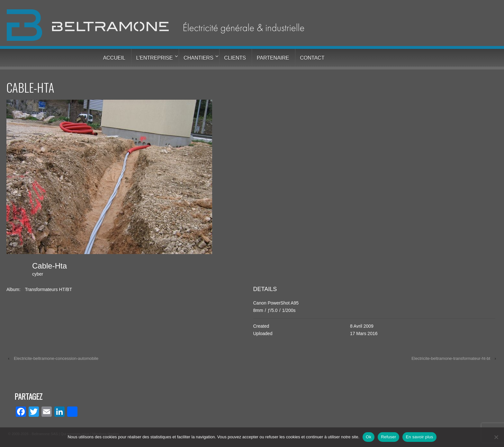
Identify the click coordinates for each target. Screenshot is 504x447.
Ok (369, 437)
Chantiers (198, 58)
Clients (235, 58)
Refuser (388, 437)
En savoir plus (419, 437)
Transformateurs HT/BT (48, 289)
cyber (38, 274)
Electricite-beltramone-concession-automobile (56, 358)
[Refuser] (496, 437)
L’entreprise (155, 58)
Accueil (114, 58)
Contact (312, 58)
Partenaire (273, 58)
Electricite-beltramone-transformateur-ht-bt (451, 358)
